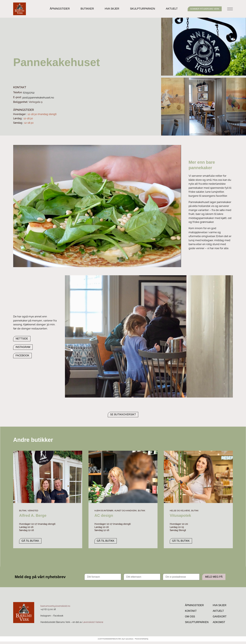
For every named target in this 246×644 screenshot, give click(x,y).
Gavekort (220, 618)
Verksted (33, 511)
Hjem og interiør (104, 511)
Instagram (46, 618)
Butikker (81, 9)
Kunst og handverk (126, 511)
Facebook (58, 618)
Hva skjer (106, 9)
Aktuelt (166, 9)
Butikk (23, 511)
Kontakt (191, 612)
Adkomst (219, 624)
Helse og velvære (180, 511)
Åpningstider (54, 9)
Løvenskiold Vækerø (93, 625)
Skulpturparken (137, 9)
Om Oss (190, 618)
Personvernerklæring (142, 641)
